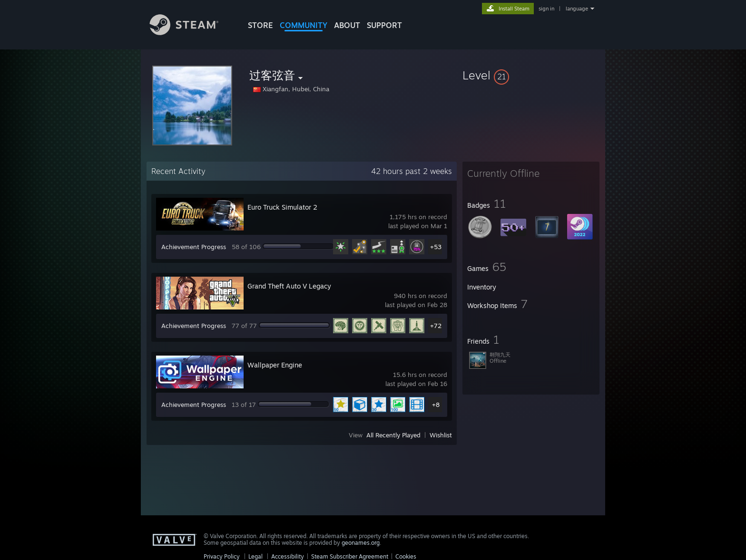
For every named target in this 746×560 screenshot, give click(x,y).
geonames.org (361, 543)
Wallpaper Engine (275, 365)
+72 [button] (436, 326)
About (347, 25)
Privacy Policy (222, 556)
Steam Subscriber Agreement (350, 556)
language (577, 9)
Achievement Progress (194, 247)
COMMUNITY (304, 25)
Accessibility (288, 556)
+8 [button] (436, 405)
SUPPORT (384, 25)
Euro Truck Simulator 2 (282, 207)
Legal (255, 556)
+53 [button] (436, 247)
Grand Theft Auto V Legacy (289, 286)
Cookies (406, 556)
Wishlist (441, 435)
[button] (531, 75)
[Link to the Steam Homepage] (191, 33)
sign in (546, 9)
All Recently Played (393, 435)
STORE (260, 25)
